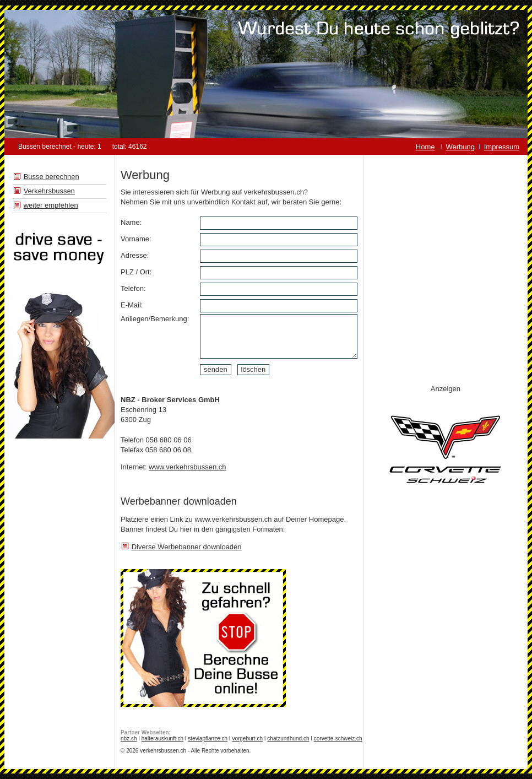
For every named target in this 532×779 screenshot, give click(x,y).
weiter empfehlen (51, 205)
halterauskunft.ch (162, 739)
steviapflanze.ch (208, 739)
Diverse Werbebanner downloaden (187, 547)
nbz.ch (129, 739)
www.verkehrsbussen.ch (187, 467)
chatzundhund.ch (288, 739)
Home (425, 147)
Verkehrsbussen (49, 191)
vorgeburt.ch (247, 739)
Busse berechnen (51, 177)
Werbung (461, 147)
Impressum (502, 147)
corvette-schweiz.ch (338, 739)
